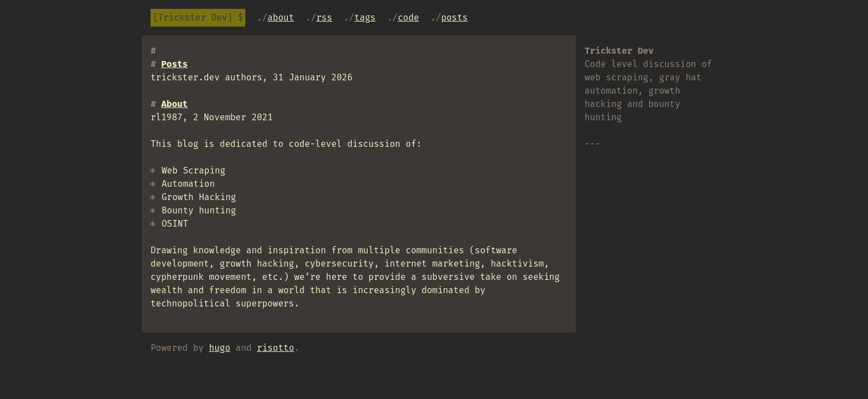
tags (365, 17)
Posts (454, 17)
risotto (275, 348)
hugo (220, 348)
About (281, 17)
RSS (324, 17)
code (408, 17)
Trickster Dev (193, 17)
